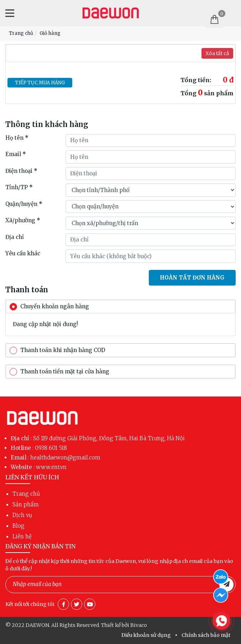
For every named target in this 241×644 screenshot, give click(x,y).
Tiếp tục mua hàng (40, 83)
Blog (19, 526)
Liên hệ (22, 536)
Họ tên (17, 138)
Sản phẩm (26, 504)
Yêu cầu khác (23, 253)
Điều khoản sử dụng (146, 635)
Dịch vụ (22, 515)
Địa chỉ (15, 237)
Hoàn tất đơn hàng (192, 278)
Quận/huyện (24, 204)
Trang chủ (21, 33)
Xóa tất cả (217, 53)
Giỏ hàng (50, 33)
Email (16, 154)
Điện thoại (21, 171)
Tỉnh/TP (19, 187)
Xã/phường (23, 220)
